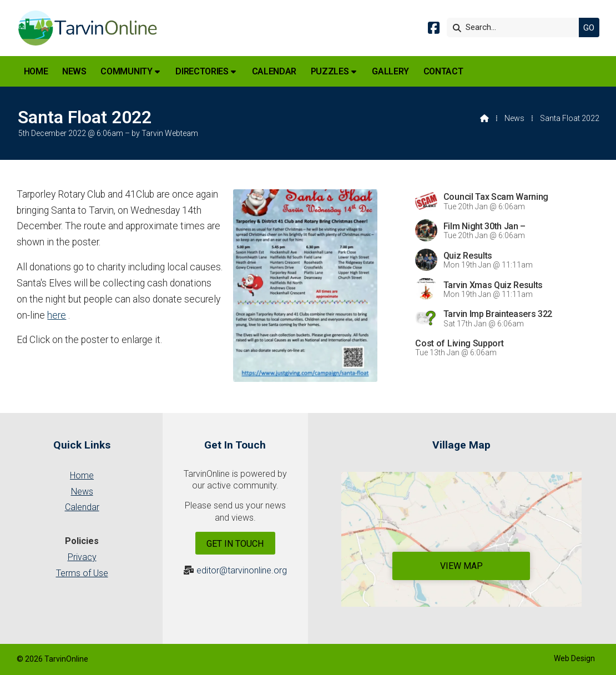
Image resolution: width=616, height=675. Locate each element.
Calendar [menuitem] (274, 71)
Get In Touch (235, 544)
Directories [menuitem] (202, 71)
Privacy (82, 557)
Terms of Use (82, 573)
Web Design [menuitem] (574, 658)
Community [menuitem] (126, 71)
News (514, 118)
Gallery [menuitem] (390, 71)
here (57, 315)
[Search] (516, 27)
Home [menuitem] (36, 71)
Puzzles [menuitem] (330, 71)
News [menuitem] (74, 71)
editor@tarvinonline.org (242, 570)
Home (82, 475)
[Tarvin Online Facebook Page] (434, 30)
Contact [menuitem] (443, 71)
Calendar (82, 507)
